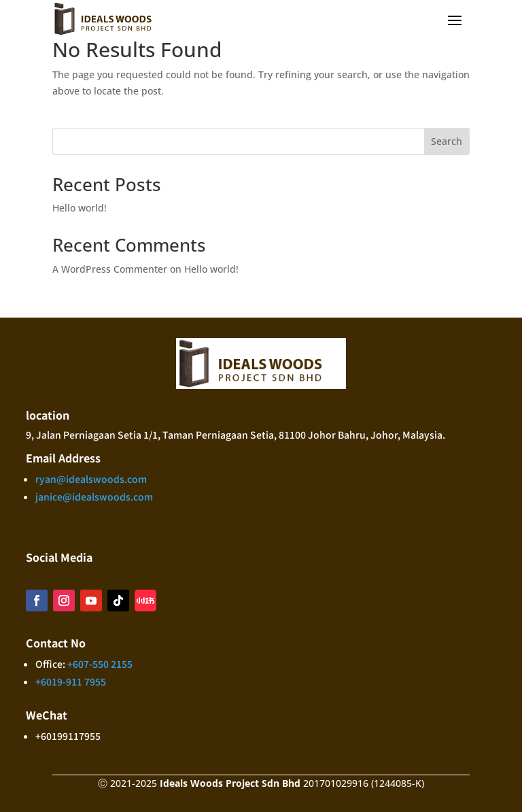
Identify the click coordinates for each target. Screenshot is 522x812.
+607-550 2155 (100, 664)
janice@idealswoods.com (94, 496)
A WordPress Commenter (110, 269)
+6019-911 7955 (71, 681)
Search (447, 141)
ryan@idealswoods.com (91, 479)
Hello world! (80, 208)
